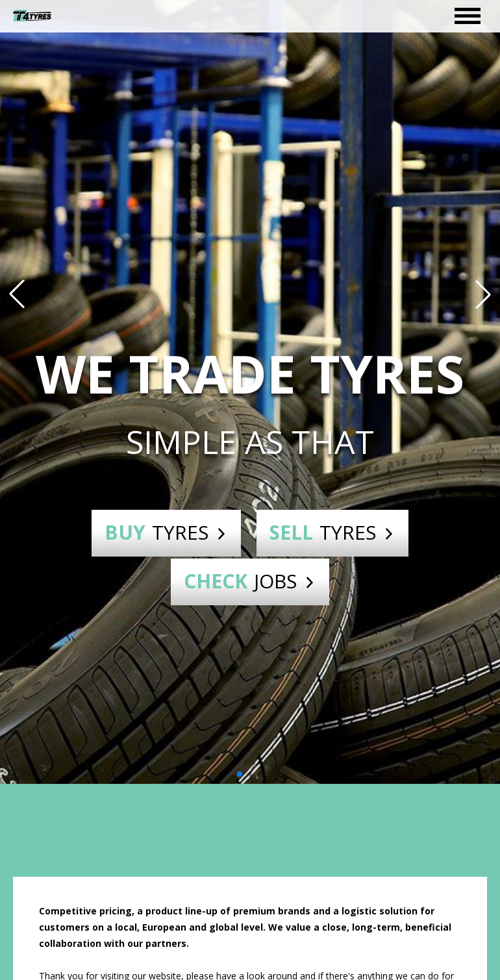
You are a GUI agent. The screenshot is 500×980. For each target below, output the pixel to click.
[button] (17, 294)
